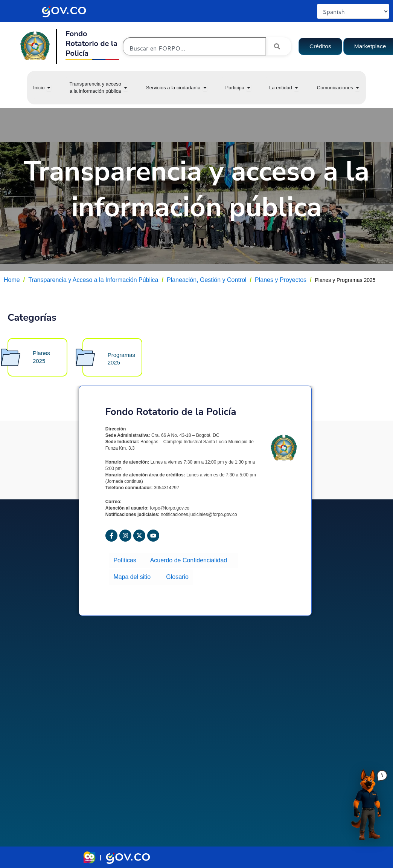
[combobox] (194, 48)
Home (12, 280)
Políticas (127, 565)
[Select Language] (353, 11)
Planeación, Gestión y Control (207, 280)
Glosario (175, 579)
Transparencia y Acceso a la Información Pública (93, 280)
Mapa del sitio (135, 579)
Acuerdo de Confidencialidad (190, 565)
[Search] (279, 46)
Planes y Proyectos (281, 280)
